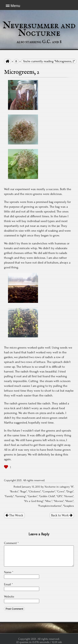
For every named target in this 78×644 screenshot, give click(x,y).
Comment (11, 543)
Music (69, 501)
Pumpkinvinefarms (50, 506)
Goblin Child (47, 496)
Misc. (49, 501)
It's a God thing (34, 501)
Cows (61, 492)
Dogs (70, 492)
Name (9, 572)
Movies (59, 501)
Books (14, 492)
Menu (15, 6)
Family (9, 496)
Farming (21, 496)
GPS (59, 496)
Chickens (34, 492)
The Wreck (14, 515)
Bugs (23, 492)
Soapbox (69, 506)
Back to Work (62, 515)
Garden (32, 496)
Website (9, 597)
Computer (49, 492)
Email (8, 584)
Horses (69, 496)
